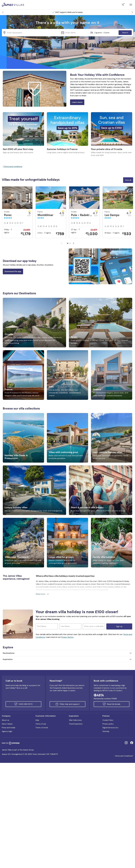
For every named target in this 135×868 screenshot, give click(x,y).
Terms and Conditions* (124, 756)
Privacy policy (108, 724)
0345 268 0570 (23, 704)
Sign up (119, 626)
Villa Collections (75, 720)
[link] (23, 136)
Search (125, 33)
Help (37, 720)
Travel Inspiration (76, 724)
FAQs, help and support (68, 704)
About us (6, 720)
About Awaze (7, 724)
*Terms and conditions (13, 167)
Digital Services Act (110, 728)
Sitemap (106, 731)
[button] (3, 12)
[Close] (131, 5)
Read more (43, 594)
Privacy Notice (67, 637)
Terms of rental (42, 728)
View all (128, 180)
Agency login (7, 731)
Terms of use (41, 724)
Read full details (112, 704)
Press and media (9, 728)
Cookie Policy (108, 720)
